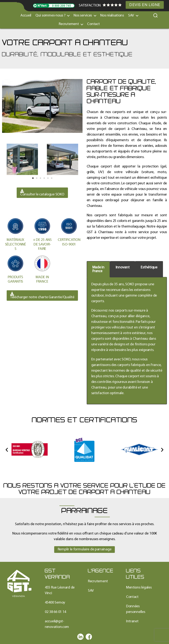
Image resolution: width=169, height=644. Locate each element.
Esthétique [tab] (149, 267)
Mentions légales (139, 588)
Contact (93, 24)
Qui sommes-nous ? (50, 16)
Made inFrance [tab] (98, 269)
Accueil (26, 16)
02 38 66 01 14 (55, 612)
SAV (131, 16)
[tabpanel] (127, 341)
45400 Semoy (55, 603)
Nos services (83, 16)
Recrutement (69, 24)
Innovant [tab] (123, 267)
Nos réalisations (112, 16)
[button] (33, 178)
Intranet (132, 621)
